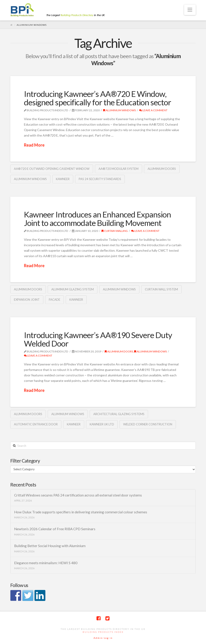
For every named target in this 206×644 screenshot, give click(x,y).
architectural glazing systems (119, 414)
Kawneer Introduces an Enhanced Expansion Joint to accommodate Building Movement (97, 219)
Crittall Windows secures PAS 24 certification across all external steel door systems (78, 495)
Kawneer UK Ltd (102, 424)
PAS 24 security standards (100, 179)
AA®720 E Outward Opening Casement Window (52, 169)
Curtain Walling (115, 231)
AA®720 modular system (119, 169)
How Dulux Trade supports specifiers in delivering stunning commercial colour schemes (81, 512)
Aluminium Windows (119, 110)
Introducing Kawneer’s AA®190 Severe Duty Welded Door (98, 339)
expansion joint (27, 300)
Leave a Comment (153, 110)
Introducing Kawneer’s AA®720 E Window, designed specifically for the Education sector (98, 98)
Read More (34, 145)
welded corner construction (148, 424)
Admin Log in (103, 638)
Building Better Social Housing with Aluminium (50, 546)
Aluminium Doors (162, 169)
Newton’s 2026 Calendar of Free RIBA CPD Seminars (55, 529)
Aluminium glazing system (73, 289)
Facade (55, 300)
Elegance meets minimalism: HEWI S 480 (46, 563)
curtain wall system (161, 289)
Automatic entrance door (36, 424)
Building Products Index (103, 632)
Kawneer (63, 179)
